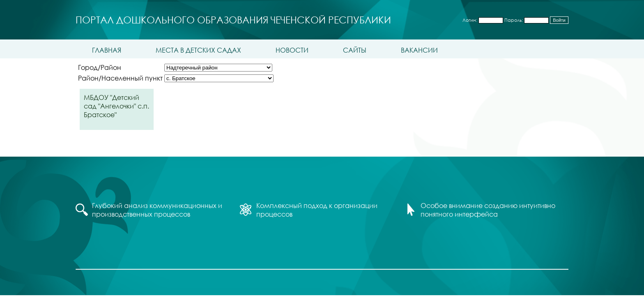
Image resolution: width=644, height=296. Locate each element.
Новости (292, 50)
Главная (107, 50)
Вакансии (419, 50)
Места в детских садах (198, 50)
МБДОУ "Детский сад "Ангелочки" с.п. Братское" (116, 106)
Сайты (355, 50)
